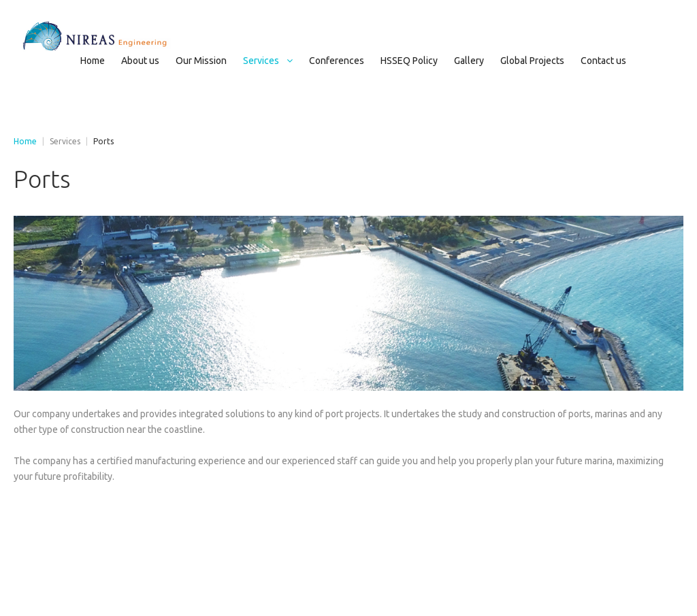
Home (25, 141)
